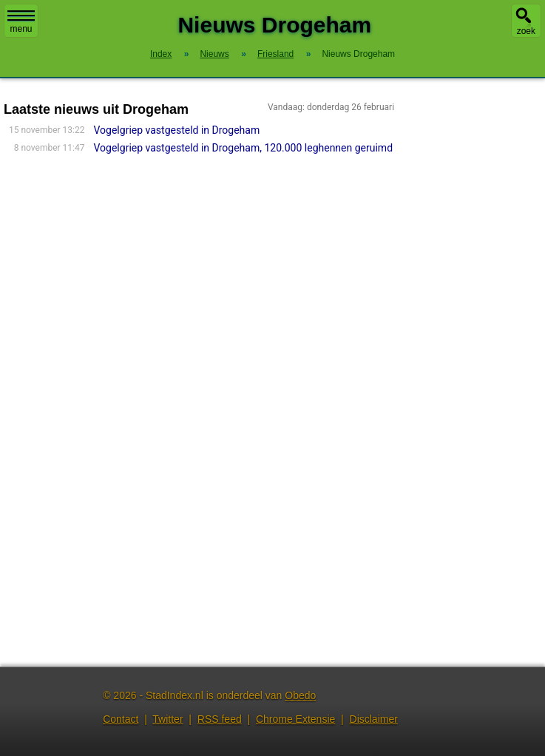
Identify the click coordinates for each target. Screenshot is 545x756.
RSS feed (220, 719)
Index (161, 54)
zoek (526, 31)
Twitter (167, 719)
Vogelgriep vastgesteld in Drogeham (177, 130)
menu (21, 22)
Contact (121, 719)
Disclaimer (374, 719)
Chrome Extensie (295, 719)
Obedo (300, 695)
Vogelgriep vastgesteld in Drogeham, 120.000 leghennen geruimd (244, 148)
